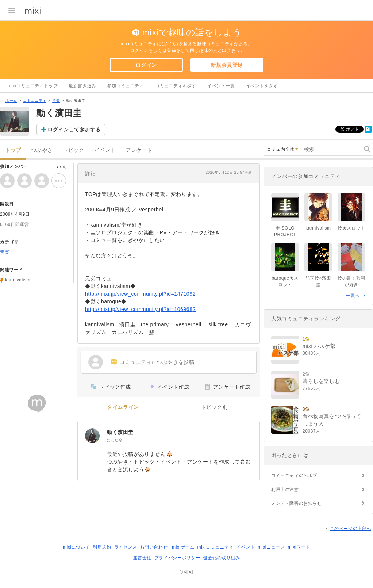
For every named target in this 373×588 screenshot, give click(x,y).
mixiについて (76, 547)
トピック (73, 150)
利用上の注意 (285, 489)
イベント (105, 150)
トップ (13, 150)
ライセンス (126, 547)
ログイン (146, 65)
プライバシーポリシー (177, 558)
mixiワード (299, 547)
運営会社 (142, 558)
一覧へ (353, 296)
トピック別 (214, 407)
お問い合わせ (154, 547)
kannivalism (18, 280)
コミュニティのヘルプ (294, 476)
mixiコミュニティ (216, 547)
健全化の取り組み (222, 558)
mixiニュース (271, 547)
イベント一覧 (221, 86)
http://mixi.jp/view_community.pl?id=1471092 (140, 294)
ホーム (11, 101)
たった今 (115, 440)
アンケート (139, 150)
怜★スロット (351, 228)
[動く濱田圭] (92, 436)
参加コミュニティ (126, 86)
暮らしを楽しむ (321, 381)
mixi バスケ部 (319, 346)
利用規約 (102, 547)
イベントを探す (262, 86)
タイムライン (123, 407)
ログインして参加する (74, 130)
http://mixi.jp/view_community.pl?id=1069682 (140, 309)
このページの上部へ (351, 529)
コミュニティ (35, 101)
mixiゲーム (183, 547)
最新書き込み (82, 86)
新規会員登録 (227, 65)
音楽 (56, 101)
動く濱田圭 (120, 432)
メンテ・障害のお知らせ (297, 503)
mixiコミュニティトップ (33, 86)
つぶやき (42, 150)
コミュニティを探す (176, 86)
